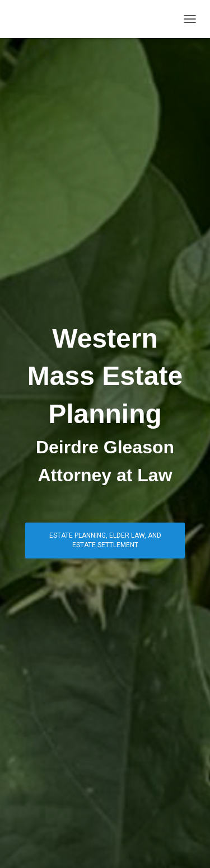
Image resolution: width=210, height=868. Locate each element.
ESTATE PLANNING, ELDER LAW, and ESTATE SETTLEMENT (105, 540)
